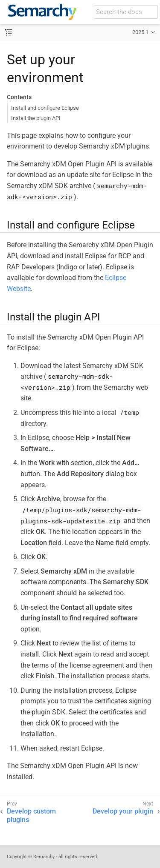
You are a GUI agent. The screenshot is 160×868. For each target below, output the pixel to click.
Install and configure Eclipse (45, 108)
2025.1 (140, 32)
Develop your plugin (123, 811)
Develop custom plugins (31, 816)
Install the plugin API (36, 118)
